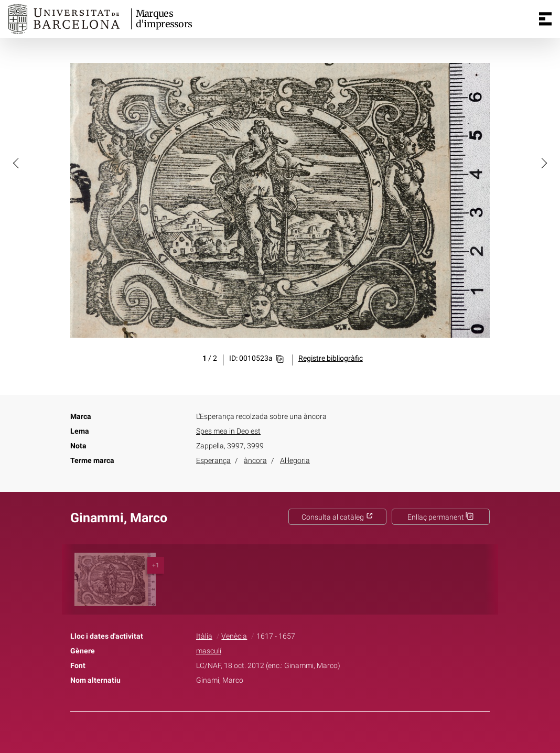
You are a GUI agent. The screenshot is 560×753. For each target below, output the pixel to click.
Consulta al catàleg (337, 517)
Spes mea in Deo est (228, 431)
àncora (255, 461)
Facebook (251, 739)
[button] (17, 163)
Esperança (213, 461)
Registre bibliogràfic (331, 358)
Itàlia (204, 636)
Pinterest (298, 739)
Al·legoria (295, 461)
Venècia (234, 636)
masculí (209, 651)
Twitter (274, 739)
